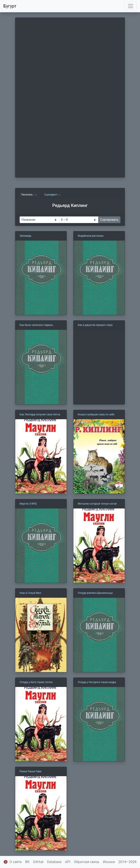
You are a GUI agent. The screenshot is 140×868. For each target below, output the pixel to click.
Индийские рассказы (91, 236)
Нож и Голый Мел (30, 593)
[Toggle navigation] (131, 6)
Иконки (109, 862)
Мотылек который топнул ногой (97, 504)
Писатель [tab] (29, 195)
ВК (27, 862)
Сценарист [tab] (52, 195)
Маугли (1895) (28, 504)
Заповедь (25, 236)
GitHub (38, 862)
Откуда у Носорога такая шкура (97, 682)
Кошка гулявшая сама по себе (96, 414)
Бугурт (10, 6)
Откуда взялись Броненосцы (95, 593)
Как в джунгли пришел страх (95, 325)
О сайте (16, 862)
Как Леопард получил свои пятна (40, 414)
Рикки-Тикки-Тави (30, 771)
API (68, 862)
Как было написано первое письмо (36, 325)
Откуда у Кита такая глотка (36, 682)
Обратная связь (87, 862)
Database (54, 862)
